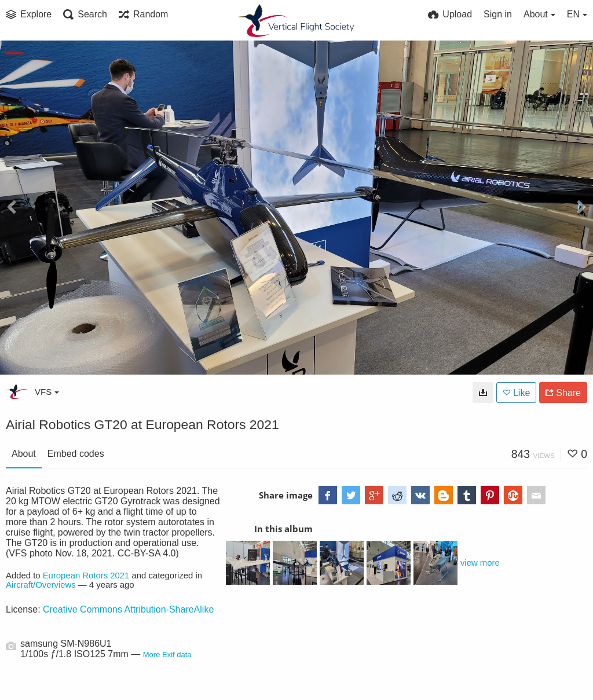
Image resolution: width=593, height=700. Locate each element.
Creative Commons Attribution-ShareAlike (128, 609)
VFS (47, 392)
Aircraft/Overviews (41, 585)
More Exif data (167, 655)
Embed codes (76, 454)
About (24, 454)
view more (480, 563)
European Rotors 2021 (86, 576)
